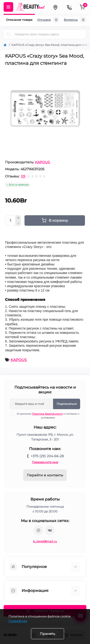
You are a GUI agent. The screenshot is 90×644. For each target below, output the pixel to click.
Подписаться (67, 404)
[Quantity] (10, 220)
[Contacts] (69, 7)
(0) (23, 176)
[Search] (9, 34)
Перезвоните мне (45, 462)
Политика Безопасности (47, 414)
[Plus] (18, 218)
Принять (48, 634)
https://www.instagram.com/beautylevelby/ (38, 530)
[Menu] (8, 7)
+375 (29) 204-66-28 (47, 456)
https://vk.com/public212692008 (50, 530)
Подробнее (18, 621)
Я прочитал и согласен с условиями (48, 416)
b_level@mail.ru (45, 541)
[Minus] (18, 223)
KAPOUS (42, 162)
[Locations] (55, 7)
